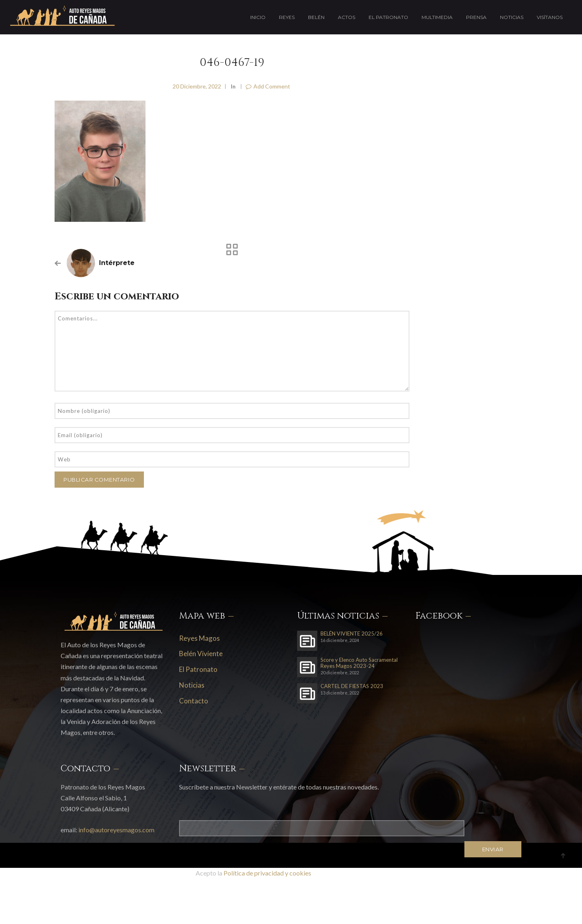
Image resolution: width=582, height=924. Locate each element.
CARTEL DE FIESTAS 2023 (352, 686)
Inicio (258, 17)
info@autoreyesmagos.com (116, 830)
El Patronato (388, 17)
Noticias (512, 17)
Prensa (476, 17)
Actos (347, 17)
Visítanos (550, 17)
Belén (316, 17)
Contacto (194, 701)
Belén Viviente (201, 654)
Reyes (287, 17)
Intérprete (117, 263)
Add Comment (268, 86)
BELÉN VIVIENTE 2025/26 (352, 634)
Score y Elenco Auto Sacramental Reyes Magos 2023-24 (359, 663)
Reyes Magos (199, 638)
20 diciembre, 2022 (197, 86)
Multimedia (437, 17)
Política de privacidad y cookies (267, 873)
